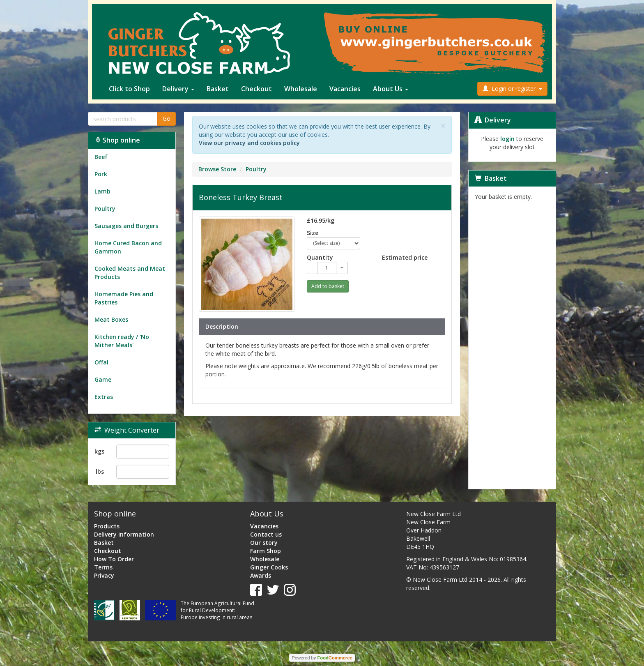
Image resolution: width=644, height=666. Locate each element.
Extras (104, 397)
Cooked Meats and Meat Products (130, 273)
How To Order (114, 559)
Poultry (105, 209)
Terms (103, 567)
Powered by (322, 658)
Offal (101, 362)
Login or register (512, 89)
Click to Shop (129, 89)
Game (103, 379)
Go (167, 119)
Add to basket (328, 286)
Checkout (256, 89)
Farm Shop (266, 551)
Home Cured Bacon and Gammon (128, 247)
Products (107, 526)
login (507, 139)
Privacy (104, 575)
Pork (101, 174)
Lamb (102, 191)
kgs (99, 451)
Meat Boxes (111, 319)
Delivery (178, 89)
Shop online (117, 140)
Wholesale (301, 89)
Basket (218, 89)
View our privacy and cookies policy (249, 143)
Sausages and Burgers (126, 226)
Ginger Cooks (269, 567)
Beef (101, 157)
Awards (261, 575)
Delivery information (124, 534)
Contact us (266, 534)
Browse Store (217, 169)
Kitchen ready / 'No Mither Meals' (122, 341)
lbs (100, 471)
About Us (391, 89)
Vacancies (345, 89)
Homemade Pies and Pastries (124, 298)
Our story (264, 543)
